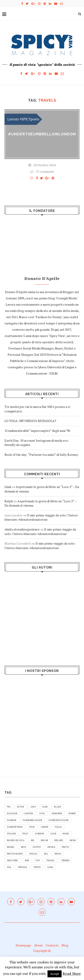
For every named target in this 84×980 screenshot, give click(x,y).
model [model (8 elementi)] (11, 847)
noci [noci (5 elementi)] (24, 847)
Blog (65, 945)
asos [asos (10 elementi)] (33, 807)
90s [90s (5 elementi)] (9, 807)
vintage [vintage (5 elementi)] (22, 867)
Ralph (9, 501)
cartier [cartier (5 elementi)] (28, 813)
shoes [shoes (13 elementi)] (58, 854)
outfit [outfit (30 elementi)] (37, 847)
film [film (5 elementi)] (32, 827)
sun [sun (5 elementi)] (27, 860)
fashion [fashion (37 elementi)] (12, 820)
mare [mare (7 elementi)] (66, 834)
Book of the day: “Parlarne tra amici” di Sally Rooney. (41, 455)
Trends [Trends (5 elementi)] (65, 860)
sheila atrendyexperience (22, 529)
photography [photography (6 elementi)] (15, 854)
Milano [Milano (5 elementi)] (59, 840)
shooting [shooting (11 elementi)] (13, 860)
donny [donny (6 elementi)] (72, 813)
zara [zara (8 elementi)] (50, 867)
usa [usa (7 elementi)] (9, 867)
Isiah (8, 487)
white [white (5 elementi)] (37, 867)
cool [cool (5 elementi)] (42, 813)
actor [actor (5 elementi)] (20, 807)
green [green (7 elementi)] (45, 827)
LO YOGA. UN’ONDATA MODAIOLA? (30, 421)
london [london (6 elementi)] (39, 834)
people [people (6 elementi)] (51, 847)
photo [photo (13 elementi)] (66, 847)
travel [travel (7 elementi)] (50, 860)
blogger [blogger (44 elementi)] (12, 813)
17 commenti (42, 171)
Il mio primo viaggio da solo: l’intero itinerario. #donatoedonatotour (41, 517)
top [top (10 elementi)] (38, 860)
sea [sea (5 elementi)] (46, 854)
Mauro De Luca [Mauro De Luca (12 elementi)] (16, 840)
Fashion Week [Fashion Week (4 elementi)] (15, 827)
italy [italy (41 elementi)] (25, 834)
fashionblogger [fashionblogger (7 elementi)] (32, 820)
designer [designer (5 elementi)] (57, 813)
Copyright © (42, 951)
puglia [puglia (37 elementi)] (33, 854)
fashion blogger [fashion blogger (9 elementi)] (59, 820)
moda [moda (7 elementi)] (73, 840)
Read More (72, 974)
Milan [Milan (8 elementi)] (44, 840)
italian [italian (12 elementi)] (11, 834)
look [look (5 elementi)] (53, 834)
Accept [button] (55, 974)
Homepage (23, 945)
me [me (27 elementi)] (33, 840)
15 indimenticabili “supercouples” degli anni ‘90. (38, 431)
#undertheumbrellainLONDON (42, 134)
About (38, 945)
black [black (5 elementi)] (57, 807)
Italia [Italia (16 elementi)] (58, 827)
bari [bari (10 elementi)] (45, 807)
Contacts (52, 945)
